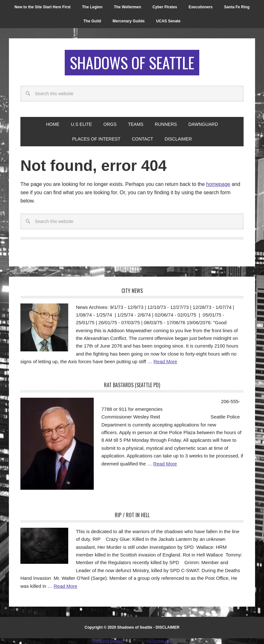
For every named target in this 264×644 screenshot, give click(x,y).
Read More (165, 361)
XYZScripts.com (159, 641)
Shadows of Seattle (132, 62)
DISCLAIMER (168, 627)
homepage (218, 184)
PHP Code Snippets (108, 641)
